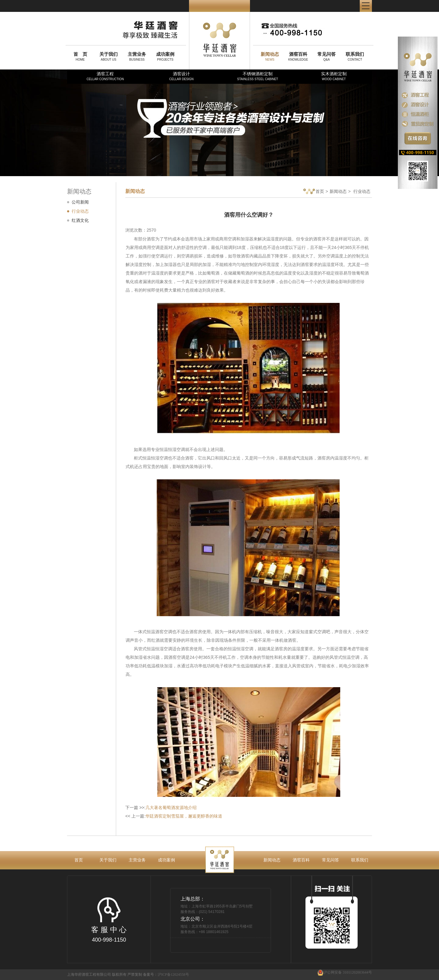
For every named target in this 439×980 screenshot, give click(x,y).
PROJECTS (165, 56)
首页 (314, 192)
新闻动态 (338, 191)
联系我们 (360, 860)
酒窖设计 (181, 76)
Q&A (327, 56)
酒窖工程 (105, 76)
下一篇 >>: (161, 808)
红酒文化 (80, 220)
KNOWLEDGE (298, 56)
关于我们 (108, 860)
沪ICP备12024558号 (173, 975)
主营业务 (137, 860)
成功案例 (166, 860)
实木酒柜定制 (334, 76)
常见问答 (330, 860)
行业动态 (80, 211)
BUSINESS (137, 56)
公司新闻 (80, 202)
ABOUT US (109, 56)
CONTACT (355, 56)
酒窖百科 (301, 860)
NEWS (270, 56)
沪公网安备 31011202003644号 (345, 973)
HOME (80, 56)
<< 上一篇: (174, 816)
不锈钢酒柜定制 (258, 76)
